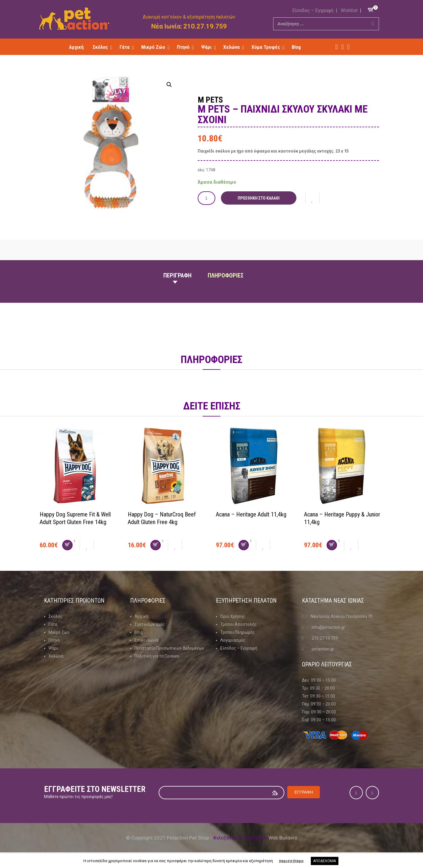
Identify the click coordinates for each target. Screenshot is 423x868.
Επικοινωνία (147, 640)
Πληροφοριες (226, 275)
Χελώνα (56, 656)
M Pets (210, 100)
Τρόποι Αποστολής (239, 624)
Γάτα (53, 624)
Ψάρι (53, 648)
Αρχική (141, 616)
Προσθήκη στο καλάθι (259, 198)
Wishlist (349, 10)
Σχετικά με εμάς (150, 624)
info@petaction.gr (328, 627)
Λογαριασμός (233, 640)
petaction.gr (323, 649)
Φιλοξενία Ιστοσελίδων (240, 838)
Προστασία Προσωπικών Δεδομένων (169, 648)
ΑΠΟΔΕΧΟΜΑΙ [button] (325, 861)
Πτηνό (54, 640)
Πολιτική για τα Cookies (157, 656)
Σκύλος (56, 616)
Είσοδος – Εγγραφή (313, 10)
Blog (139, 632)
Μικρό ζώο (59, 632)
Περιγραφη (177, 275)
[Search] (373, 24)
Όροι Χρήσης (233, 616)
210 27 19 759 (325, 638)
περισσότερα (291, 861)
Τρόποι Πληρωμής (238, 632)
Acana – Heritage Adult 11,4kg (251, 514)
